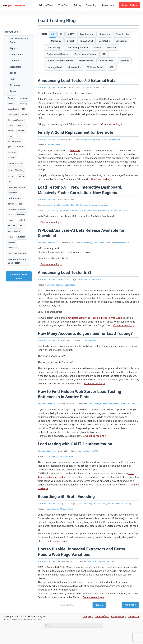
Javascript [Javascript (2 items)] (21, 156)
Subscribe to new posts (19, 293)
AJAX (75, 34)
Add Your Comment (47, 97)
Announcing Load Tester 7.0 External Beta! (77, 90)
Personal (116, 149)
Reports (14, 48)
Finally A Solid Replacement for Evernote (75, 142)
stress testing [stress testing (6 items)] (14, 245)
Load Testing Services (117, 49)
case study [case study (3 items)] (13, 116)
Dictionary (15, 85)
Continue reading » (112, 134)
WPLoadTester (46, 5)
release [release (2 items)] (11, 234)
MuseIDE (66, 56)
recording (126, 513)
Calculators (15, 67)
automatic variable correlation (57, 215)
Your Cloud (64, 5)
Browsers (112, 34)
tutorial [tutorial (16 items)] (22, 251)
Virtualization (95, 70)
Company (78, 41)
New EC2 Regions (79, 215)
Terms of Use (102, 627)
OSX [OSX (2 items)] (10, 193)
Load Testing (91, 49)
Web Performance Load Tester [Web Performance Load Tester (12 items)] (17, 277)
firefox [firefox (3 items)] (11, 139)
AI (63, 34)
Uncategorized (72, 70)
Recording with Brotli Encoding (66, 506)
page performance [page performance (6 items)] (17, 199)
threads (99, 289)
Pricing (77, 5)
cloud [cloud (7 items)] (25, 122)
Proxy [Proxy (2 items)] (10, 228)
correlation (82, 289)
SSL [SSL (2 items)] (22, 239)
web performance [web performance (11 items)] (17, 269)
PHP (49, 63)
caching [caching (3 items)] (24, 110)
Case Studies (59, 41)
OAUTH (91, 289)
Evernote (107, 149)
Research (14, 91)
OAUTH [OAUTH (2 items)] (22, 188)
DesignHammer (11, 630)
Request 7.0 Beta (130, 5)
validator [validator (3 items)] (12, 258)
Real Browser (101, 63)
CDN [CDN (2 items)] (24, 116)
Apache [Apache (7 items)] (12, 98)
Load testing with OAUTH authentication (75, 454)
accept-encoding (84, 513)
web (14, 5)
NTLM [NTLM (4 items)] (11, 187)
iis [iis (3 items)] (19, 145)
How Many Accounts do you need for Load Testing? (85, 344)
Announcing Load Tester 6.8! (64, 282)
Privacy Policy (118, 627)
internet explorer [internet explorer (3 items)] (15, 151)
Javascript (71, 49)
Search (99, 615)
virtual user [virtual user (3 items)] (13, 263)
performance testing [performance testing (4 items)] (17, 222)
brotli (95, 513)
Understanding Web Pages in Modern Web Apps (95, 328)
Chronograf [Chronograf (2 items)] (13, 122)
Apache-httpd (93, 34)
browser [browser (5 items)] (12, 110)
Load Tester (86, 97)
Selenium (52, 70)
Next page (130, 615)
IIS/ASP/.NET (112, 41)
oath (91, 461)
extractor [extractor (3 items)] (23, 133)
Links (12, 79)
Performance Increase (98, 215)
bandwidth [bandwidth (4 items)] (13, 104)
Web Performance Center (19, 40)
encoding (103, 513)
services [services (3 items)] (12, 239)
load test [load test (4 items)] (12, 168)
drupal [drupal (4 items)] (11, 133)
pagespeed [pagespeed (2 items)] (12, 205)
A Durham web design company (30, 630)
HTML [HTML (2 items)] (10, 145)
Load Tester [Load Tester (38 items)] (15, 174)
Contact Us (134, 627)
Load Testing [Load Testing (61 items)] (16, 181)
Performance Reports (90, 56)
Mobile (51, 56)
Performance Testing (120, 56)
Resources (108, 5)
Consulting (91, 5)
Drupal (94, 41)
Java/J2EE (53, 49)
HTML (118, 513)
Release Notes (123, 63)
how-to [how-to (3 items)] (22, 139)
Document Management (91, 149)
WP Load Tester (118, 70)
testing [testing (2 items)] (11, 252)
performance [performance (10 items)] (15, 210)
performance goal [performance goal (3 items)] (15, 217)
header (111, 513)
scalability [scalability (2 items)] (23, 234)
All (53, 34)
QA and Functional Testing (73, 63)
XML (50, 77)
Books (13, 73)
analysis (88, 253)
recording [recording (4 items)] (22, 228)
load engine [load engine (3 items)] (13, 162)
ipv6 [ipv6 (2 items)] (10, 156)
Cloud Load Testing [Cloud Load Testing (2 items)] (16, 128)
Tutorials (14, 61)
